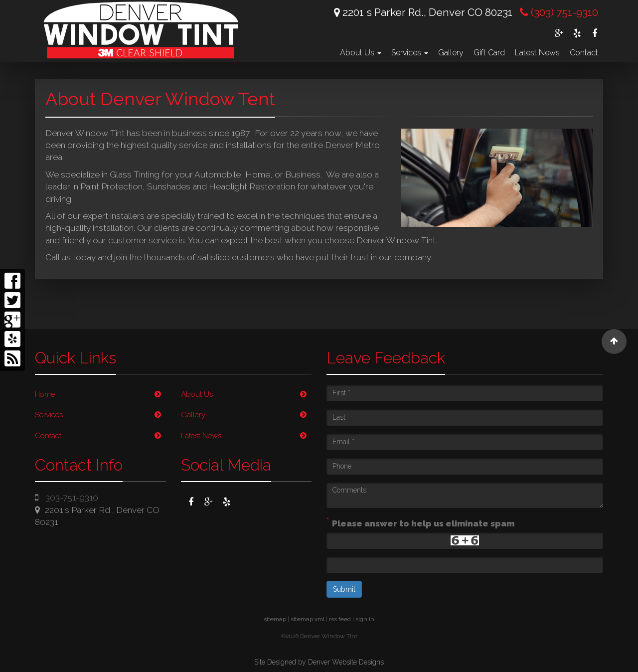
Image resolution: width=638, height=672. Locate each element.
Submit (344, 589)
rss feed (340, 619)
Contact (584, 53)
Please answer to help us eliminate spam (420, 522)
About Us (361, 53)
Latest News (537, 53)
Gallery (451, 53)
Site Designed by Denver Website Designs (319, 662)
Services (410, 53)
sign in (365, 619)
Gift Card (489, 53)
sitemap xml (308, 619)
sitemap (275, 619)
